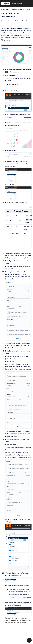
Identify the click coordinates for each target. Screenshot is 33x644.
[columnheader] (10, 211)
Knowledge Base (17, 3)
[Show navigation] (29, 640)
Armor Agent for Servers (18, 9)
